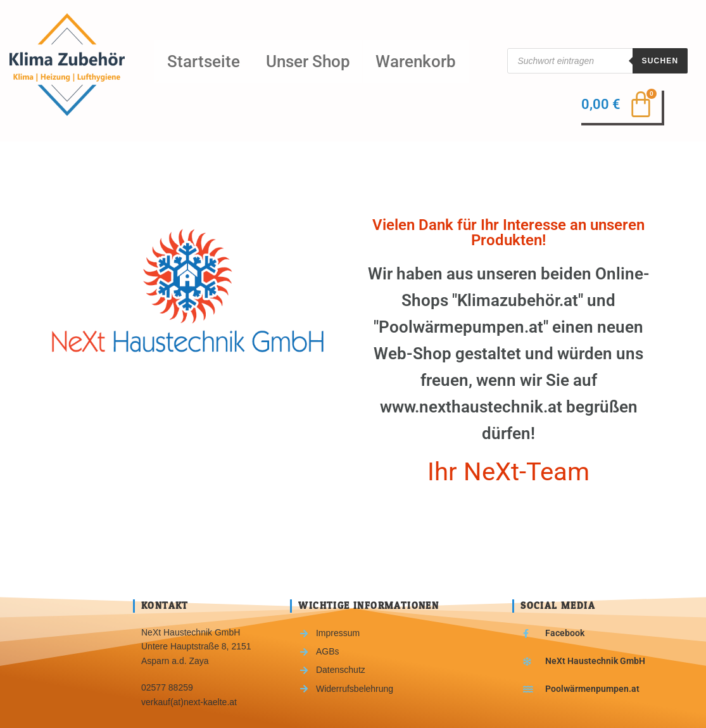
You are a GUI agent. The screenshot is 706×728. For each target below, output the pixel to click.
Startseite (202, 60)
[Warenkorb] (623, 105)
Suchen (660, 61)
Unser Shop (302, 60)
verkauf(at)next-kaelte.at (189, 699)
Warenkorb (407, 60)
